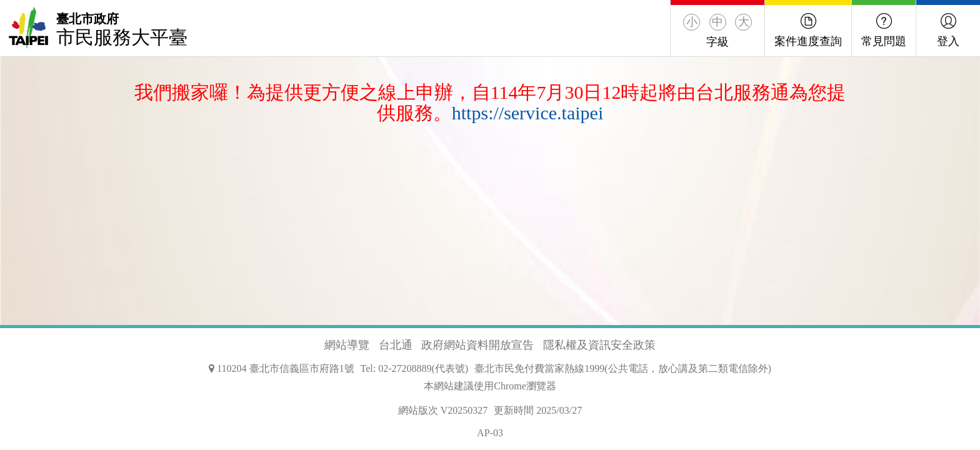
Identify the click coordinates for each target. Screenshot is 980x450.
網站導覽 (347, 345)
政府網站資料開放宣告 (477, 345)
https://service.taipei (527, 113)
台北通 (396, 345)
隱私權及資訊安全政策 (599, 345)
